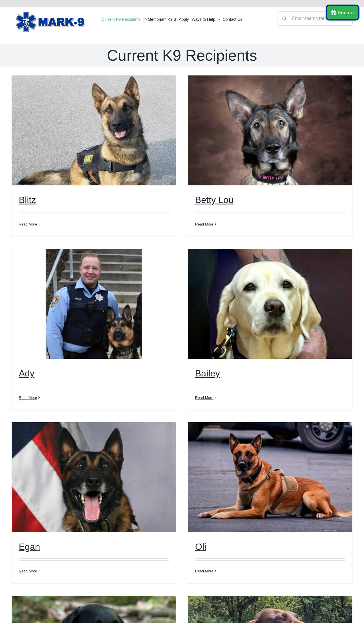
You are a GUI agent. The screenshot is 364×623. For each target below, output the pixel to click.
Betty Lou (214, 200)
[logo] (51, 14)
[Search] (285, 19)
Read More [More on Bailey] (204, 398)
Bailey (207, 373)
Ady (27, 373)
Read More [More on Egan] (28, 571)
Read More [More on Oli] (204, 571)
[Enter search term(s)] (315, 19)
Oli (201, 547)
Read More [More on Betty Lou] (204, 224)
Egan (29, 547)
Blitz (27, 200)
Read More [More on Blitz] (28, 224)
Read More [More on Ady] (28, 398)
